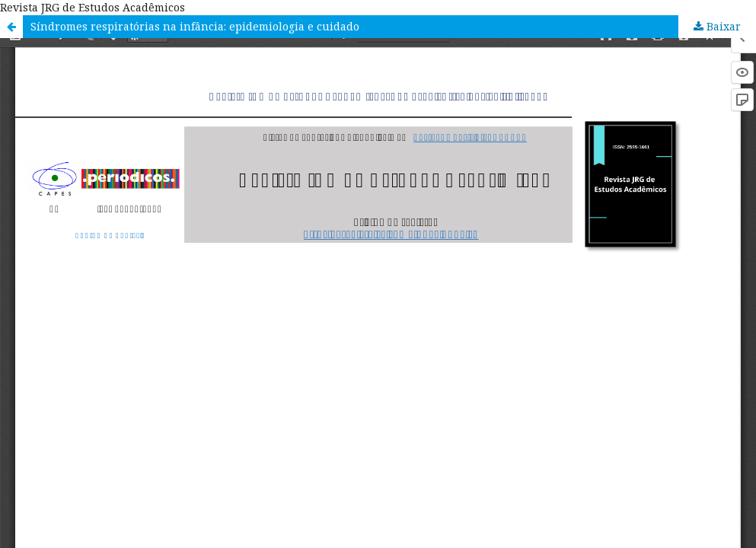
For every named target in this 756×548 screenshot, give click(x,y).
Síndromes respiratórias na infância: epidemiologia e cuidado (195, 26)
